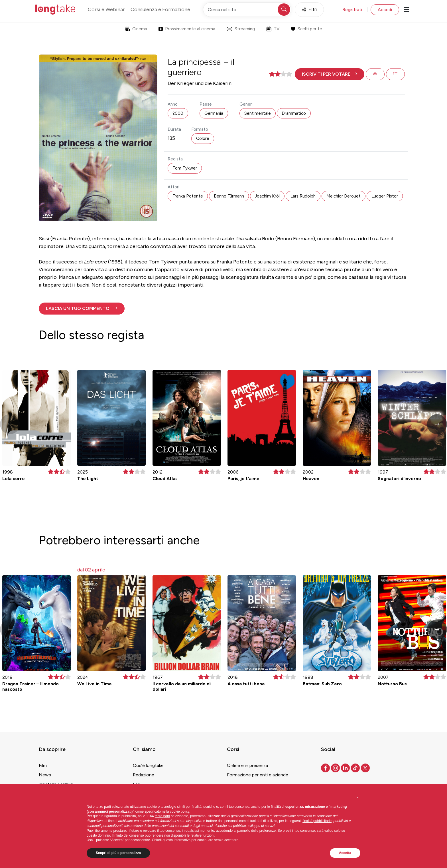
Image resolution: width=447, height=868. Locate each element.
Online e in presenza (247, 765)
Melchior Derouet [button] (344, 196)
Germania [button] (214, 113)
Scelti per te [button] (306, 29)
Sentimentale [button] (258, 113)
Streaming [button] (241, 29)
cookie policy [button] (180, 811)
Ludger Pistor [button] (385, 196)
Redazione (144, 775)
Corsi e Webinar (106, 9)
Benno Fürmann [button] (229, 196)
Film (43, 765)
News (45, 775)
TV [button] (273, 29)
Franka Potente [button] (188, 196)
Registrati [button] (352, 10)
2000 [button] (178, 113)
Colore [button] (203, 138)
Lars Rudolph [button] (303, 196)
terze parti (162, 816)
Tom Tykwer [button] (185, 168)
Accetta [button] (345, 853)
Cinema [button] (136, 29)
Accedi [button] (385, 10)
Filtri (309, 10)
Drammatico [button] (294, 113)
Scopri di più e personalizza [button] (118, 853)
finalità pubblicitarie (317, 821)
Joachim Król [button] (267, 196)
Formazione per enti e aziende (258, 775)
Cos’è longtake (148, 765)
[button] (330, 74)
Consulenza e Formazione (160, 9)
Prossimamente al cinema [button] (187, 29)
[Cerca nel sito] (247, 10)
